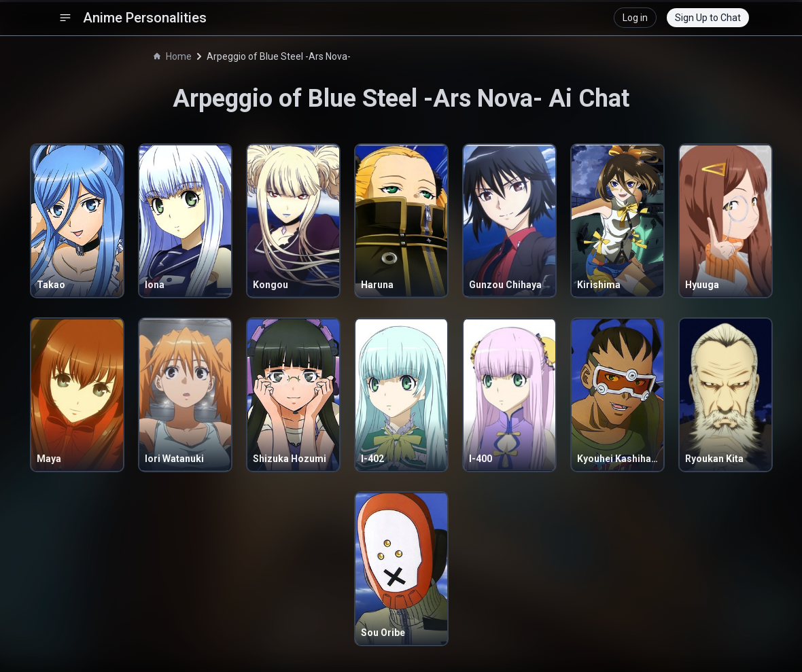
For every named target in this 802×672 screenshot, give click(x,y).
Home (173, 56)
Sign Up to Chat (708, 18)
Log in (635, 18)
